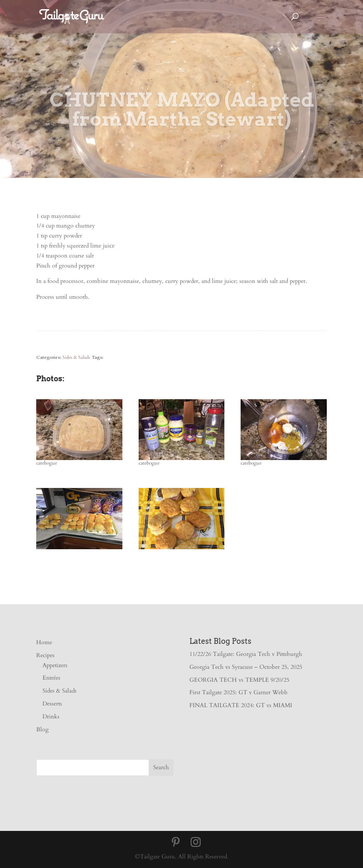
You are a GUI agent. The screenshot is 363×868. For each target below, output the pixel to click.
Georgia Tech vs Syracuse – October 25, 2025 (246, 667)
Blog (42, 729)
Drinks (51, 717)
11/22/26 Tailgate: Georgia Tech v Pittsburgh (246, 654)
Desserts (52, 704)
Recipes (45, 655)
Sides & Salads (76, 357)
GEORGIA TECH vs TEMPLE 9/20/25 (239, 680)
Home (44, 642)
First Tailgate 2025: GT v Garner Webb (239, 692)
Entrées (51, 678)
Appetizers (55, 665)
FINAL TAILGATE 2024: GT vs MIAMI (241, 705)
